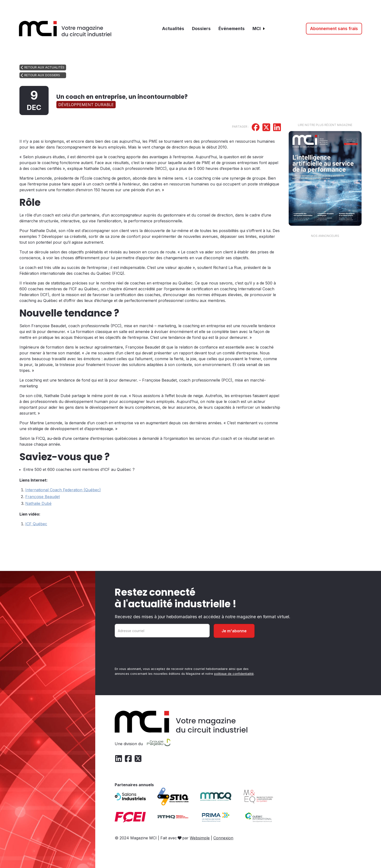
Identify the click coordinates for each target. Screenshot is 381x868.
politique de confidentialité (234, 674)
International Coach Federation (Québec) (63, 490)
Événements (232, 29)
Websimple (200, 838)
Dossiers (201, 29)
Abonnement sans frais (334, 29)
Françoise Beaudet (43, 497)
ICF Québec (36, 524)
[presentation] (152, 653)
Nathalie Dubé (38, 503)
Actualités (173, 29)
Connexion (223, 838)
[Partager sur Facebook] (256, 128)
